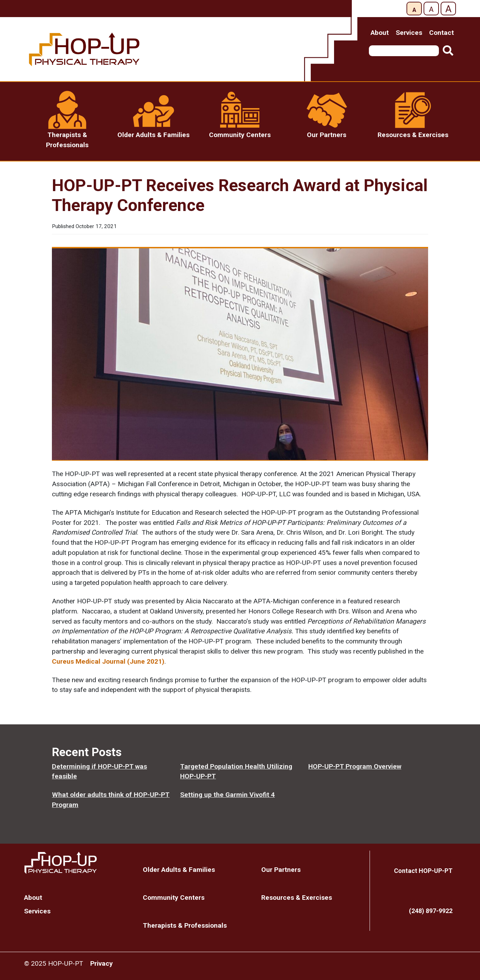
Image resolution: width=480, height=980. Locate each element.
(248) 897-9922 (431, 911)
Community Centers (174, 898)
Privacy (102, 963)
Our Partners (281, 870)
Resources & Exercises (297, 898)
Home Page (78, 863)
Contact (442, 33)
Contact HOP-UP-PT (423, 871)
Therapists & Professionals (185, 925)
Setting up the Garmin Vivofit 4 (227, 795)
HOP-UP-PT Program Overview (355, 766)
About (380, 33)
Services (409, 33)
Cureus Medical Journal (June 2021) (108, 661)
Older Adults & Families (179, 870)
